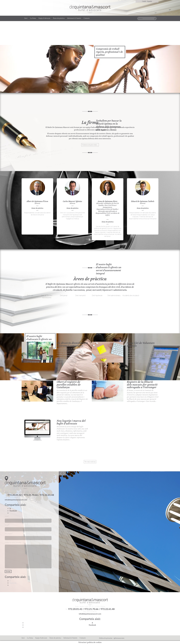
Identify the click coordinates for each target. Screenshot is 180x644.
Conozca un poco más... (90, 145)
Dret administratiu (114, 295)
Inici (26, 18)
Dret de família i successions (47, 296)
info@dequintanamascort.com (16, 500)
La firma (33, 18)
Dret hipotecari (97, 295)
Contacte (87, 18)
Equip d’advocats (44, 18)
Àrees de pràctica (59, 18)
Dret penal (64, 295)
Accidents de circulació (131, 295)
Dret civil (30, 295)
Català (144, 1)
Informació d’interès (74, 18)
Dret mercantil (80, 295)
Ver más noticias (90, 462)
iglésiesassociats (119, 638)
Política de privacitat (106, 638)
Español (150, 1)
